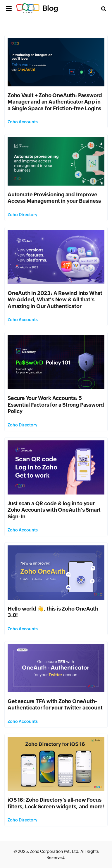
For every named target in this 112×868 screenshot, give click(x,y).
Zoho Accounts (23, 122)
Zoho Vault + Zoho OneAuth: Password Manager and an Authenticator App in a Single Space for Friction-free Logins (55, 102)
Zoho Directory (23, 215)
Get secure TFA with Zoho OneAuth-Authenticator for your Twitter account (55, 705)
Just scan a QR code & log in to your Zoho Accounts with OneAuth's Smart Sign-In (54, 510)
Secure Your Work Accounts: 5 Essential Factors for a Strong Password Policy (56, 405)
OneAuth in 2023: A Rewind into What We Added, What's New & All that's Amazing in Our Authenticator (55, 300)
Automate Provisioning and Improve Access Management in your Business (55, 198)
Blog (50, 8)
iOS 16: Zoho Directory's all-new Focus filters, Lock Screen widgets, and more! (56, 803)
